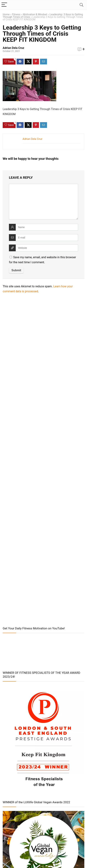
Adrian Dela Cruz (13, 48)
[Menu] (4, 5)
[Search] (81, 5)
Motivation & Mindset (35, 15)
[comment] (43, 202)
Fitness (16, 15)
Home (6, 15)
